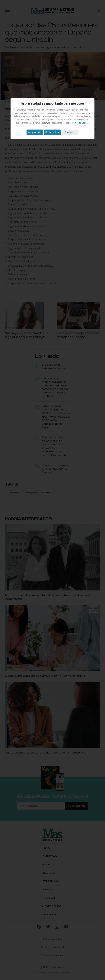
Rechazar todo (52, 132)
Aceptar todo (35, 132)
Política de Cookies (80, 123)
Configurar (70, 132)
